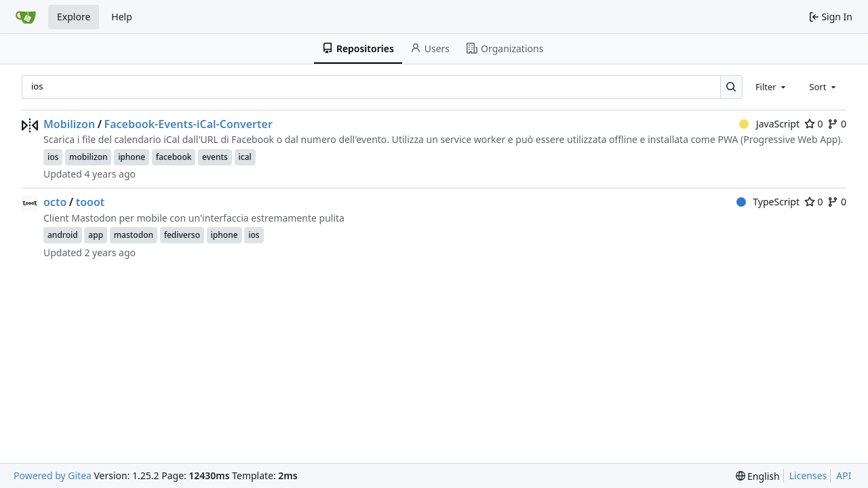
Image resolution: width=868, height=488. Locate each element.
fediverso (182, 235)
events (215, 157)
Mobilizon (69, 124)
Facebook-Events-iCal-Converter (189, 124)
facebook (174, 157)
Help (122, 17)
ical (245, 157)
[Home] (26, 17)
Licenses (808, 475)
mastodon (134, 235)
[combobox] (772, 87)
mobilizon (88, 157)
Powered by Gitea (53, 475)
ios (53, 157)
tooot (91, 202)
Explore (74, 17)
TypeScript (768, 202)
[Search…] (731, 87)
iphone (132, 157)
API (844, 475)
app (96, 235)
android (63, 235)
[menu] (758, 476)
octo (55, 202)
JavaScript (769, 124)
